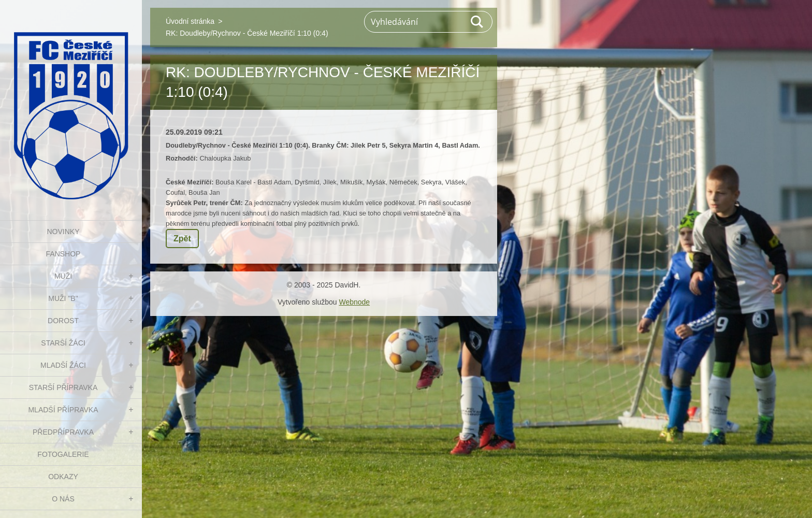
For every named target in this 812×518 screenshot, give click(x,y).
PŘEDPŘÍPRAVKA (63, 432)
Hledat (477, 22)
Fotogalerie (63, 454)
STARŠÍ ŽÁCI (63, 343)
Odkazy (63, 477)
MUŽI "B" (63, 298)
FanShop (63, 254)
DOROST (63, 321)
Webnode (354, 302)
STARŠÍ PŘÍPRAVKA (63, 387)
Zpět (182, 239)
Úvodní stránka (190, 21)
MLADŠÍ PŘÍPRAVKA (63, 410)
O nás (63, 499)
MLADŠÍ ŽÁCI (63, 365)
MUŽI (63, 276)
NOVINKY (63, 232)
